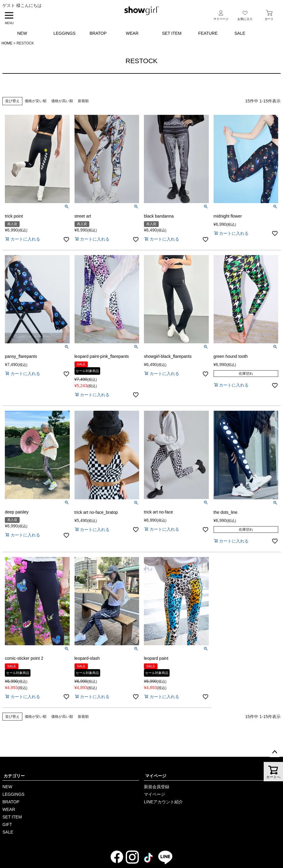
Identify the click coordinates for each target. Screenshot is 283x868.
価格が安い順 (36, 101)
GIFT (7, 824)
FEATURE (208, 33)
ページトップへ (275, 752)
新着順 (83, 101)
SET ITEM (172, 33)
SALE (240, 33)
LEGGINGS (64, 33)
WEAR (132, 33)
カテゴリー (14, 776)
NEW (22, 33)
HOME (7, 43)
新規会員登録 (157, 787)
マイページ (156, 776)
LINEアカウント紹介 (163, 802)
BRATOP (98, 33)
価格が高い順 (62, 101)
